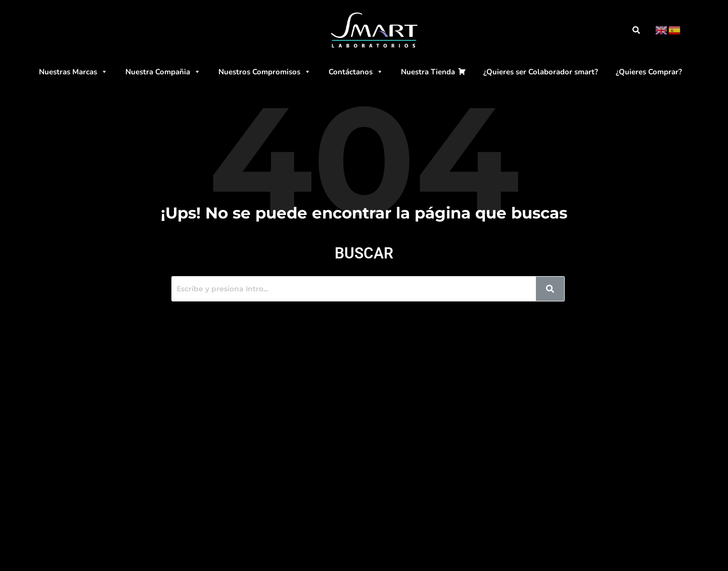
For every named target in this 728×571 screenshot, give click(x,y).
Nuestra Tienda (428, 72)
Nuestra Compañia (163, 72)
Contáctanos (356, 72)
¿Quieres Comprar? (649, 72)
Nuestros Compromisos (265, 72)
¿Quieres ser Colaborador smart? (541, 72)
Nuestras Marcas (73, 72)
